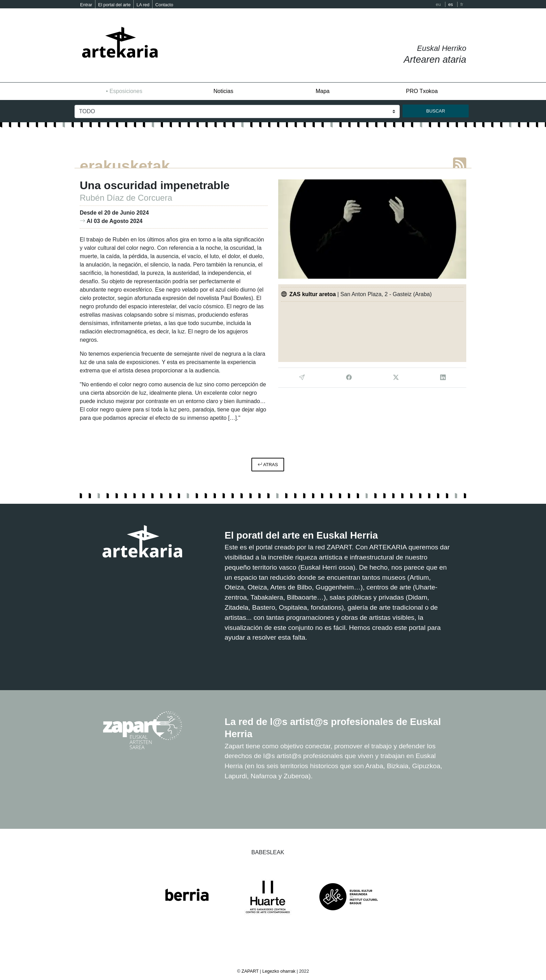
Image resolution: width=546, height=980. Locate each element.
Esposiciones (126, 91)
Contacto (164, 5)
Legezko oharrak (279, 971)
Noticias (223, 91)
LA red (143, 5)
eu (438, 4)
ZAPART (251, 971)
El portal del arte (114, 5)
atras (268, 465)
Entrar (86, 5)
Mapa (322, 91)
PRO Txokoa (422, 91)
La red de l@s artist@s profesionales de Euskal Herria (330, 727)
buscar (436, 111)
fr (462, 4)
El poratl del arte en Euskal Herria (313, 535)
